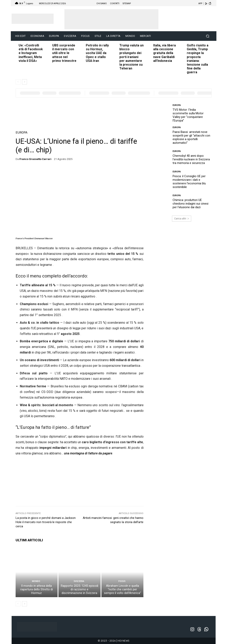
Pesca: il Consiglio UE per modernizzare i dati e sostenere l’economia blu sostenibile (189, 182)
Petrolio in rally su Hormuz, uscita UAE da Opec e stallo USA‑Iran (97, 53)
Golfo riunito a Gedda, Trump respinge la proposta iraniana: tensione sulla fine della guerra (198, 59)
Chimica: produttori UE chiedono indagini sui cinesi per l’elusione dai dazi (190, 204)
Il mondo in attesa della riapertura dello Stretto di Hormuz (36, 589)
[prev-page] (18, 82)
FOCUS (122, 581)
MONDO (36, 581)
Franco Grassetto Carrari (35, 159)
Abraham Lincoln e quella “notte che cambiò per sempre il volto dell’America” (122, 589)
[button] (208, 36)
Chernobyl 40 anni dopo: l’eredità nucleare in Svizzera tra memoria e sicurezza (191, 159)
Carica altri (182, 219)
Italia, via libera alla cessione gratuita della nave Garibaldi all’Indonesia (164, 53)
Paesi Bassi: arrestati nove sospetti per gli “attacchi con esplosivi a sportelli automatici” (191, 137)
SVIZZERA (79, 581)
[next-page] (24, 82)
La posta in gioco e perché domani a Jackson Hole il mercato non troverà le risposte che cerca (46, 522)
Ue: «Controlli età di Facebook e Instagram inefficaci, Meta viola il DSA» (31, 53)
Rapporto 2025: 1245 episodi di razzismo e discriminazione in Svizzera (79, 589)
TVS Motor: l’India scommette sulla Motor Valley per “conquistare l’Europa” (188, 115)
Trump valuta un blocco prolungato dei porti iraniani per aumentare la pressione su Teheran (131, 57)
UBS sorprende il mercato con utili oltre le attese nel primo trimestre (64, 53)
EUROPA (21, 133)
